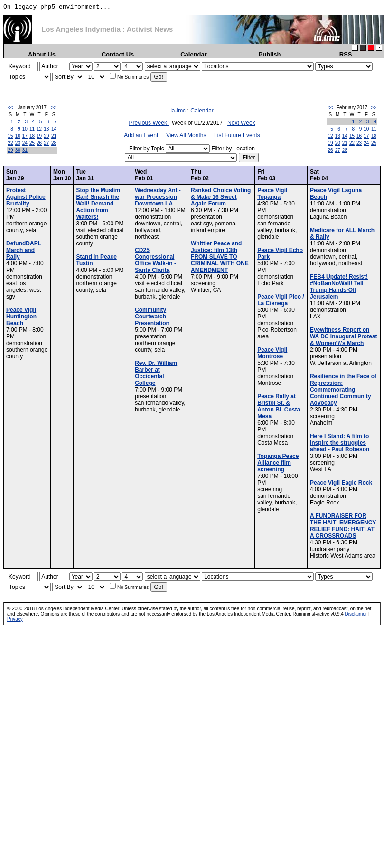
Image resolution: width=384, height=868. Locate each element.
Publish (270, 54)
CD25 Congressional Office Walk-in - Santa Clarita (155, 260)
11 (32, 129)
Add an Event (142, 135)
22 (11, 143)
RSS (346, 54)
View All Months (187, 135)
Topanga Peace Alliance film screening (278, 463)
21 (54, 136)
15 (11, 136)
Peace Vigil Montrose (272, 353)
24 (25, 143)
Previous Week (149, 123)
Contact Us (118, 54)
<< (10, 107)
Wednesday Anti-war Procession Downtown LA (158, 197)
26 (39, 143)
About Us (42, 54)
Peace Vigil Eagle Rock (341, 483)
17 (25, 136)
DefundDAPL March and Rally (24, 250)
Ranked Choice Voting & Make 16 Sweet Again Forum (221, 197)
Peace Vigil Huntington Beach (21, 317)
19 (39, 136)
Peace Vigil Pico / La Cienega (281, 300)
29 (11, 150)
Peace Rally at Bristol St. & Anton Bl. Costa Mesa (279, 406)
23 (18, 143)
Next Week (241, 123)
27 (46, 143)
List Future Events (237, 135)
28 (54, 143)
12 (39, 129)
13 (46, 129)
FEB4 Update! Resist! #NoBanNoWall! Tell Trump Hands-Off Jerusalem (339, 287)
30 (18, 150)
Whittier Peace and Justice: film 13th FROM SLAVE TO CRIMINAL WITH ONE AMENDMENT (220, 257)
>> (54, 107)
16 (18, 136)
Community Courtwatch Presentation (152, 317)
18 (32, 136)
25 (32, 143)
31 (25, 150)
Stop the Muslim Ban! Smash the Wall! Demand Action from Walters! (98, 204)
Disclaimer (356, 614)
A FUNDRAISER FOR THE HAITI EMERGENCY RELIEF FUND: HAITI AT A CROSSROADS (343, 526)
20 (46, 136)
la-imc (178, 111)
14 (54, 129)
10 (25, 129)
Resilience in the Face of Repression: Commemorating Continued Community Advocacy (343, 390)
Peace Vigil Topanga (272, 194)
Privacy (15, 619)
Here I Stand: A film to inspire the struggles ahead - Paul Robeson (340, 443)
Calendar (194, 54)
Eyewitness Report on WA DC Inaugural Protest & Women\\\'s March (344, 336)
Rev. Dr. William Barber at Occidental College (156, 373)
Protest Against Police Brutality (26, 197)
